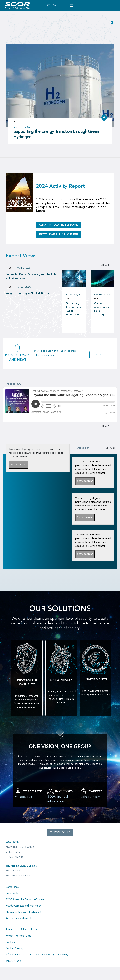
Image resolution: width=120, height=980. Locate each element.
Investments (15, 857)
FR (49, 5)
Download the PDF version (59, 234)
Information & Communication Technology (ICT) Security (37, 955)
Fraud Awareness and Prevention (24, 906)
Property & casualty (20, 847)
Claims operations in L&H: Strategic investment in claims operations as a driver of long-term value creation (103, 309)
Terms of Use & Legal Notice (22, 930)
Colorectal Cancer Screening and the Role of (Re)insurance (31, 276)
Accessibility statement (18, 918)
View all (106, 265)
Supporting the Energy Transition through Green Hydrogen (56, 134)
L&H (11, 268)
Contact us (62, 833)
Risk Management (18, 876)
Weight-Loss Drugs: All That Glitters (28, 293)
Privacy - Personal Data (18, 936)
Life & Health (15, 852)
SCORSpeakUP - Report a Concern (25, 900)
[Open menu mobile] (71, 5)
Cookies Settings (15, 949)
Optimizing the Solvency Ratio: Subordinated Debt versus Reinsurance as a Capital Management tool (74, 309)
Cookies (10, 942)
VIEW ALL (111, 448)
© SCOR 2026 (14, 961)
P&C (15, 121)
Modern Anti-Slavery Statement (23, 912)
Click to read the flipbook (59, 225)
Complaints (12, 893)
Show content (19, 465)
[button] (112, 23)
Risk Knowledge (17, 871)
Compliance (12, 887)
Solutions (12, 842)
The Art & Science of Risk (21, 866)
